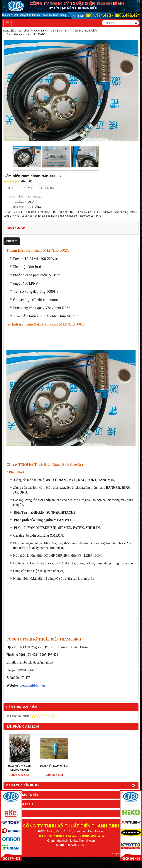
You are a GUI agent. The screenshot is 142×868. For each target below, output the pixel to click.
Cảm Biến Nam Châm (54, 766)
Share (11, 188)
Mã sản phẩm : (17, 197)
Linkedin (48, 188)
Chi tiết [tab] (12, 241)
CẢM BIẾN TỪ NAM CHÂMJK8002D (20, 768)
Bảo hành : (19, 207)
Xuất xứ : (20, 202)
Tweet (29, 188)
